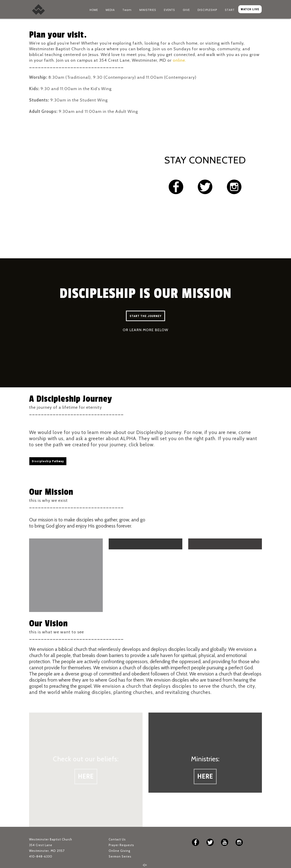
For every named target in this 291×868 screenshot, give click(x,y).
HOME (94, 10)
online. (179, 60)
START (230, 10)
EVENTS (169, 10)
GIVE (186, 10)
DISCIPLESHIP (207, 10)
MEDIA (110, 10)
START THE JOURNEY (145, 316)
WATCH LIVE (250, 9)
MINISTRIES (148, 10)
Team (127, 10)
